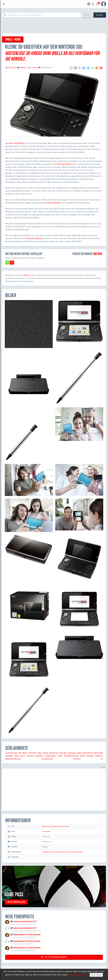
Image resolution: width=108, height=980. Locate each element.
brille (83, 756)
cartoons (39, 756)
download (98, 753)
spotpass (72, 753)
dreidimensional (71, 756)
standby (9, 756)
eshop (46, 753)
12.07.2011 (12, 68)
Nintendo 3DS (16, 143)
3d (19, 753)
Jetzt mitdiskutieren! (54, 957)
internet (77, 759)
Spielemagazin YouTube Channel (27, 935)
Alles (87, 15)
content (30, 756)
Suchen (100, 15)
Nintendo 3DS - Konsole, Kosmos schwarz (56, 826)
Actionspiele (46, 831)
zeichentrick (47, 759)
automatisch (88, 753)
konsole (90, 756)
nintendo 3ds (11, 753)
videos (24, 753)
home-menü (20, 756)
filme (60, 756)
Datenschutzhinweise (78, 975)
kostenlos (54, 753)
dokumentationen (13, 759)
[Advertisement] (54, 25)
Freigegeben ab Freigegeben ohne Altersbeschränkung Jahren (62, 852)
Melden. (98, 254)
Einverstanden (96, 975)
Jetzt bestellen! (16, 902)
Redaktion (23, 68)
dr (102, 759)
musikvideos (50, 756)
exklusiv (99, 756)
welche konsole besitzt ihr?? (25, 921)
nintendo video (35, 753)
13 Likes (34, 68)
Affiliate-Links (29, 275)
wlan (79, 753)
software (63, 753)
